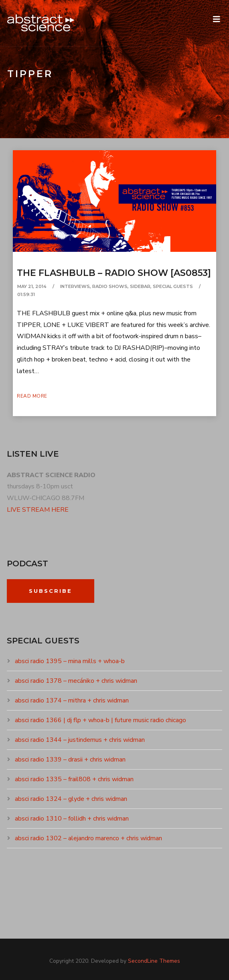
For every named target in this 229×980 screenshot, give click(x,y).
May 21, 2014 (32, 286)
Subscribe (51, 591)
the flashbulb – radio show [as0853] (114, 273)
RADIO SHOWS (110, 286)
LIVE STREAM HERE (38, 510)
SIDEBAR (140, 286)
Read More (32, 396)
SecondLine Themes (154, 961)
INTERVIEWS (75, 286)
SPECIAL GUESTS (173, 286)
